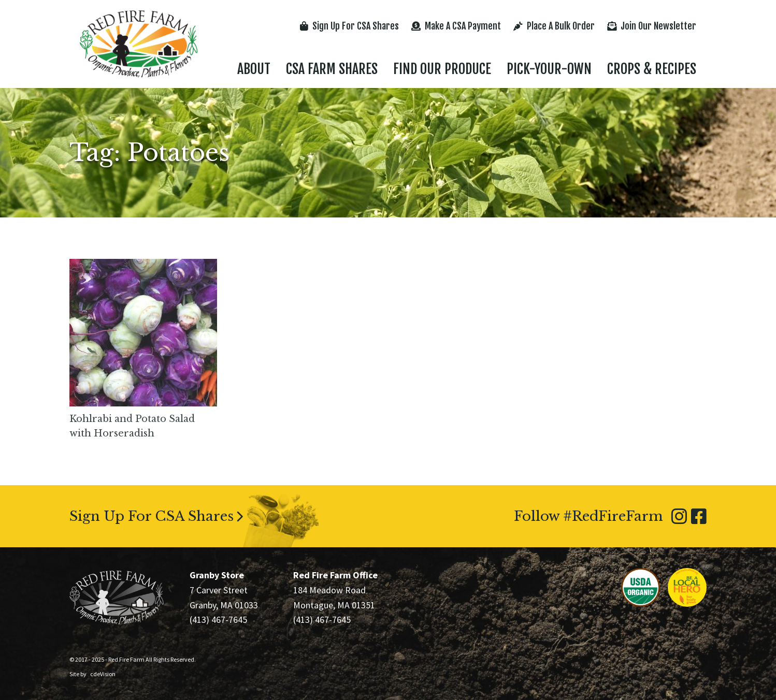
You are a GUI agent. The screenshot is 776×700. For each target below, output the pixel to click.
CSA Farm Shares (332, 69)
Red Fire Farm (139, 44)
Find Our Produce (442, 69)
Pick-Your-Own (549, 69)
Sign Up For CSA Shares (349, 26)
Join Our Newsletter (652, 26)
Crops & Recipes (652, 69)
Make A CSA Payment (456, 26)
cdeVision (103, 674)
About (254, 69)
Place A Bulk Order (554, 26)
